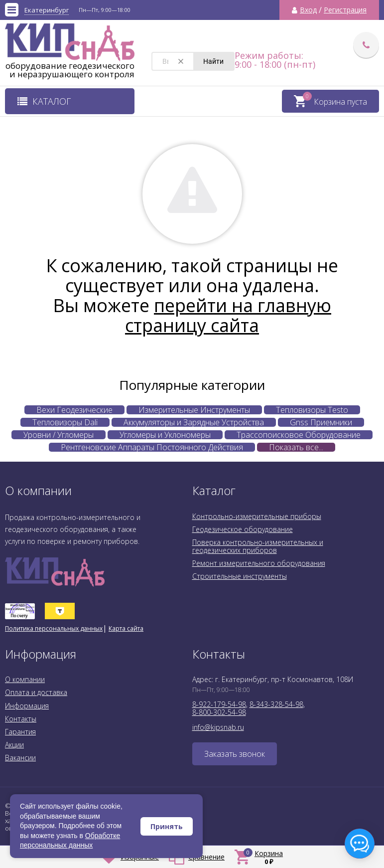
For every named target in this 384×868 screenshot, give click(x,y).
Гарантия (20, 732)
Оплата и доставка (36, 692)
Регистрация (345, 10)
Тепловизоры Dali (65, 422)
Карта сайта (126, 628)
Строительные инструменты (240, 576)
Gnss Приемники (321, 422)
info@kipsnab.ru (218, 727)
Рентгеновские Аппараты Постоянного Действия (152, 447)
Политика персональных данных (54, 628)
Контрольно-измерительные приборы (257, 516)
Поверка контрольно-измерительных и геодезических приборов (258, 546)
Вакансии (20, 758)
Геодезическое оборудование (243, 529)
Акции (14, 745)
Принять (167, 826)
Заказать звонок (235, 754)
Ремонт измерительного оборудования (259, 563)
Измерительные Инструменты (194, 410)
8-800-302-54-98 (219, 712)
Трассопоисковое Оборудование (299, 435)
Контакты (21, 719)
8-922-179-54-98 (219, 704)
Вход (308, 10)
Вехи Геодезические (74, 410)
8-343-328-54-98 (276, 704)
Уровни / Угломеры (59, 435)
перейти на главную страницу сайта (228, 315)
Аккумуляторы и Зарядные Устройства (194, 422)
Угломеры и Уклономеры (165, 435)
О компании (25, 679)
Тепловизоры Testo (312, 410)
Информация (27, 706)
